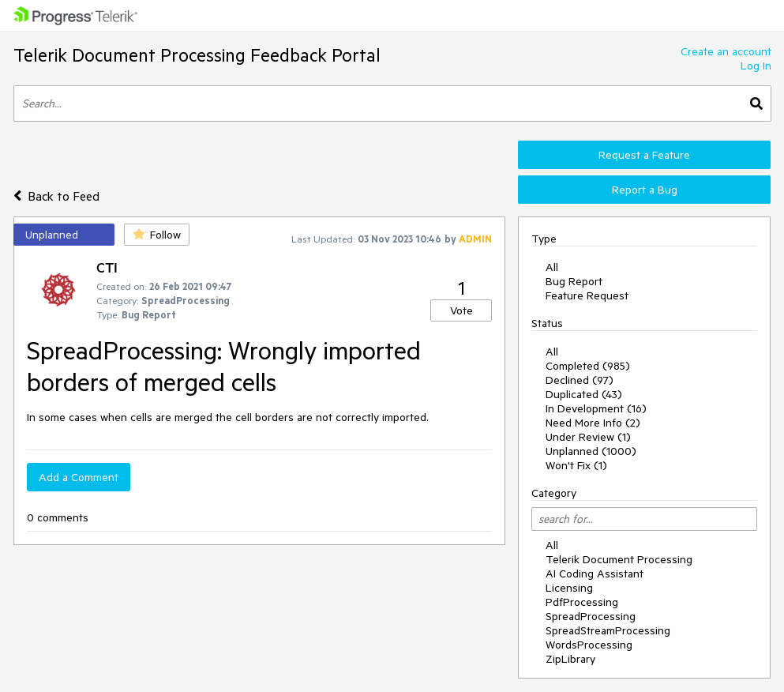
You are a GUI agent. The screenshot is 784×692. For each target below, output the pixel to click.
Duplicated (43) (584, 394)
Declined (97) (580, 380)
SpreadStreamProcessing (608, 630)
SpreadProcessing (591, 616)
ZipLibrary (570, 659)
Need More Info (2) (593, 423)
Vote (461, 310)
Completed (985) (588, 366)
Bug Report (574, 281)
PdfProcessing (582, 602)
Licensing (569, 588)
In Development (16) (596, 408)
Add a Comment (79, 477)
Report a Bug (645, 190)
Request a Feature (644, 155)
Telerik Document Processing (619, 559)
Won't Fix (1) (576, 465)
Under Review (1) (588, 437)
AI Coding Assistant (595, 574)
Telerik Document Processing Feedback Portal (197, 55)
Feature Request (587, 295)
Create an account (726, 51)
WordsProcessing (589, 645)
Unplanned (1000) (591, 451)
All (552, 267)
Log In (756, 66)
